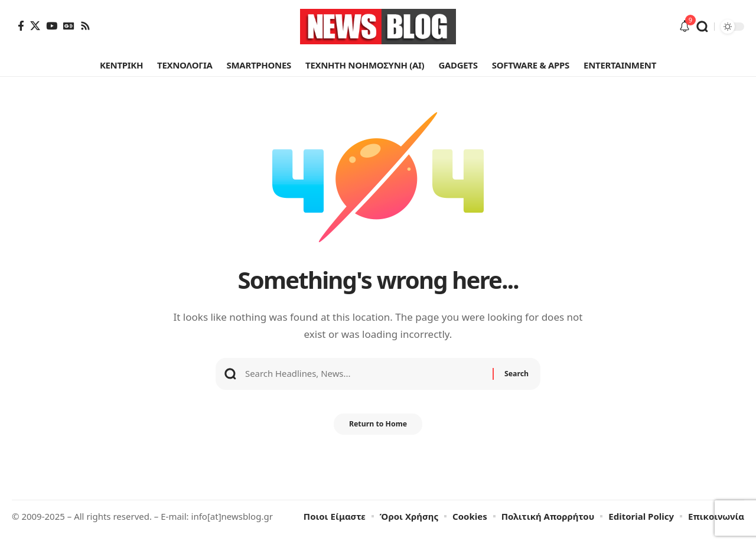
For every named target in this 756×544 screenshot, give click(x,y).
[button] (702, 27)
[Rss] (85, 26)
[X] (35, 26)
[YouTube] (52, 26)
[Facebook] (21, 26)
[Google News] (69, 26)
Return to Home (378, 434)
